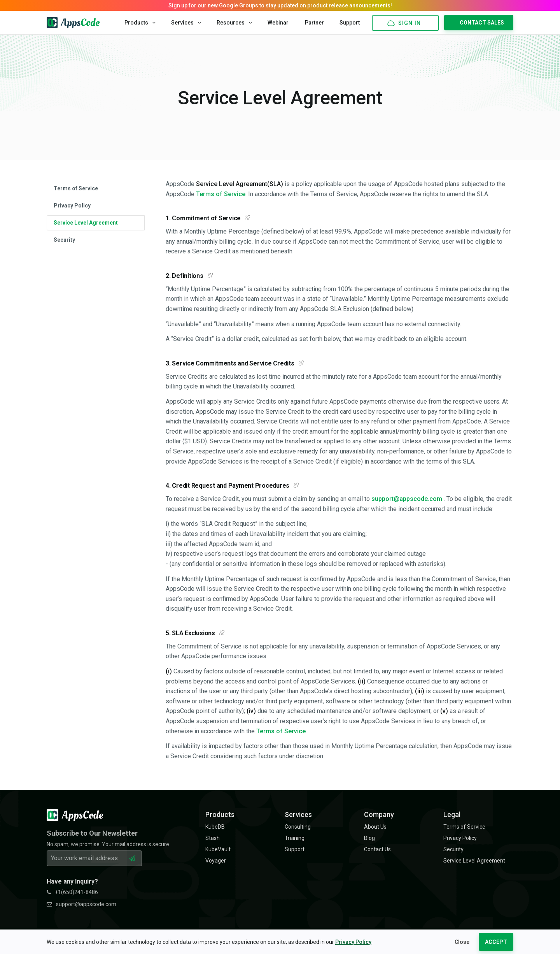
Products (140, 23)
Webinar (278, 23)
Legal (452, 814)
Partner (314, 23)
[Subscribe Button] (132, 858)
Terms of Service (76, 188)
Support (350, 23)
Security (64, 240)
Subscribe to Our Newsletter (92, 833)
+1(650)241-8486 (72, 892)
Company (379, 814)
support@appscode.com (407, 499)
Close (462, 942)
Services (186, 23)
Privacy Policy (353, 942)
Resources (234, 23)
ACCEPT (496, 942)
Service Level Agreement (86, 223)
